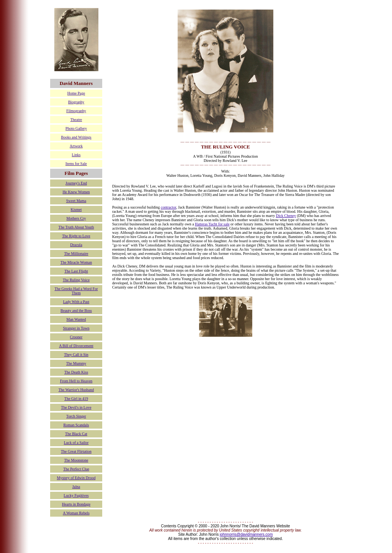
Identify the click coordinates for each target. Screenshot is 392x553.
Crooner (76, 337)
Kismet (76, 210)
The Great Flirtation (76, 451)
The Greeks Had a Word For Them (76, 291)
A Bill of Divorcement (76, 346)
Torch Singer (76, 416)
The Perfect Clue (76, 469)
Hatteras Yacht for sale (212, 224)
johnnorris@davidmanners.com (246, 534)
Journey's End (76, 183)
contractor (168, 207)
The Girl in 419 (76, 399)
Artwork (76, 146)
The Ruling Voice (76, 280)
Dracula (76, 245)
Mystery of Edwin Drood (76, 478)
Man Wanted (76, 319)
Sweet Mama (76, 201)
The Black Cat (76, 434)
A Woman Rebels (76, 513)
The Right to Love (76, 236)
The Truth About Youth (76, 227)
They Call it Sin (76, 355)
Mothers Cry (76, 218)
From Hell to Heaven (76, 381)
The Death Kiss (76, 372)
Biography (76, 102)
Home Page (76, 93)
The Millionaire (76, 254)
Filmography (76, 111)
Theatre (76, 120)
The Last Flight (76, 271)
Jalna (76, 487)
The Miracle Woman (76, 262)
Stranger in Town (76, 328)
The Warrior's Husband (76, 390)
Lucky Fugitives (76, 495)
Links (76, 155)
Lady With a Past (76, 302)
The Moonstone (76, 460)
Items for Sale (76, 164)
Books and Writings (76, 137)
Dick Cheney (286, 216)
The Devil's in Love (76, 407)
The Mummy (76, 363)
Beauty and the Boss (76, 311)
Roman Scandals (76, 425)
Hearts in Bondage (76, 504)
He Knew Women (76, 192)
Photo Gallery (76, 128)
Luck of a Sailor (76, 443)
